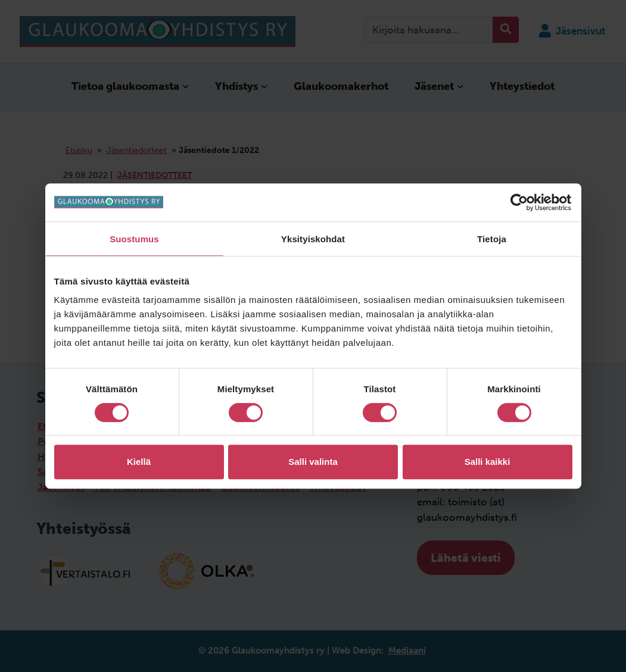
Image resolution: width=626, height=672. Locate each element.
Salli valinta (313, 462)
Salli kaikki (488, 462)
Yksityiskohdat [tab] (313, 239)
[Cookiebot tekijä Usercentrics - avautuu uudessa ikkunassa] (520, 202)
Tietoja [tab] (492, 239)
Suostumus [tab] (134, 239)
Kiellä (139, 462)
